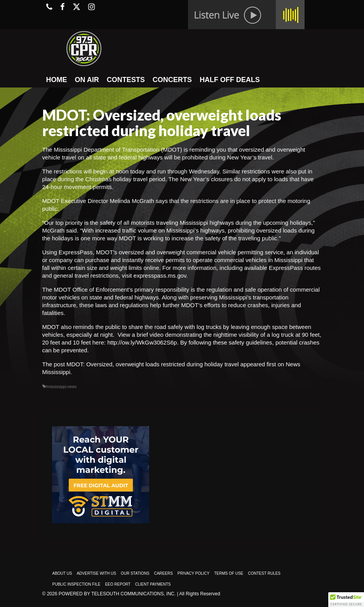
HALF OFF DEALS (230, 80)
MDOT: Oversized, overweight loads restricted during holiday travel (153, 364)
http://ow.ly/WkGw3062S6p (142, 342)
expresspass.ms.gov (160, 276)
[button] (346, 600)
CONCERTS (172, 80)
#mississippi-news (61, 387)
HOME (57, 80)
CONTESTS (126, 80)
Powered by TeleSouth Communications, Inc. (117, 594)
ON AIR (87, 80)
